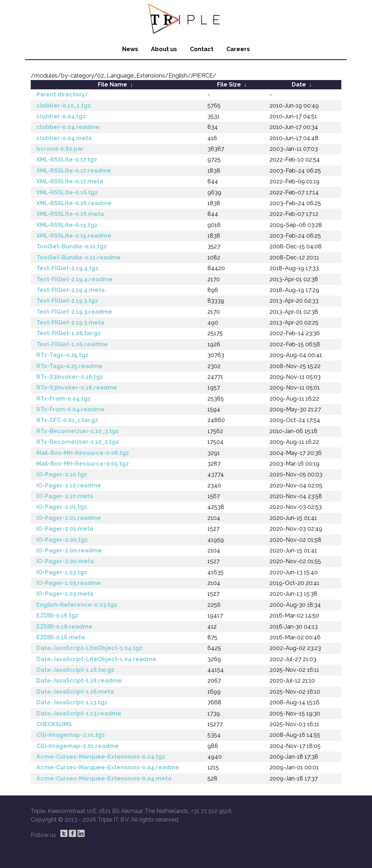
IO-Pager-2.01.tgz (62, 507)
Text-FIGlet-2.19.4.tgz (67, 268)
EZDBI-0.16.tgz (57, 616)
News (130, 49)
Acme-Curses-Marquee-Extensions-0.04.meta (104, 778)
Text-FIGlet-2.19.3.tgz (67, 301)
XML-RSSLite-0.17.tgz (67, 160)
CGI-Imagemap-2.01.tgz (71, 735)
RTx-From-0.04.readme (71, 409)
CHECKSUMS (54, 724)
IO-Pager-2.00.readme (69, 550)
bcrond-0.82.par (60, 149)
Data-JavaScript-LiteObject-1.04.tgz (89, 648)
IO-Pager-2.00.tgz (62, 540)
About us (164, 49)
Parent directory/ (62, 95)
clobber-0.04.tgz (61, 116)
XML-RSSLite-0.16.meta (70, 214)
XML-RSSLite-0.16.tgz (67, 192)
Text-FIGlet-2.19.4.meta (71, 290)
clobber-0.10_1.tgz (64, 106)
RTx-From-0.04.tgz (64, 399)
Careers (238, 49)
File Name (112, 85)
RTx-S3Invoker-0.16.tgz (70, 377)
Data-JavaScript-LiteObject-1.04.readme (96, 659)
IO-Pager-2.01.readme (69, 518)
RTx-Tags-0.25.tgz (62, 355)
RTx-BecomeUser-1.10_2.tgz (78, 442)
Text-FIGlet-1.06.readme (72, 344)
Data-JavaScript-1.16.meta (75, 692)
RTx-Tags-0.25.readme (69, 366)
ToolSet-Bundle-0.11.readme (79, 257)
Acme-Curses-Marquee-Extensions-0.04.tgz (101, 757)
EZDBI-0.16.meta (61, 637)
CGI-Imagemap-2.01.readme (78, 746)
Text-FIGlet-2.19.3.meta (70, 323)
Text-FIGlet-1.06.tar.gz (69, 333)
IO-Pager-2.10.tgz (62, 474)
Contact (202, 49)
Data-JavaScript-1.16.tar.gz (76, 670)
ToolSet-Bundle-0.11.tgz (72, 246)
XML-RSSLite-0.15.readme (74, 236)
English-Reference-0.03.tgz (77, 605)
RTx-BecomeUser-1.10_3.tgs (78, 431)
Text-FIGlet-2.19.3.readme (74, 312)
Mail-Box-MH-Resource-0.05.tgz (83, 464)
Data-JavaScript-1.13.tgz (72, 702)
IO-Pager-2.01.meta (65, 529)
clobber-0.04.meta (64, 138)
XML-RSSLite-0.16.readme (74, 203)
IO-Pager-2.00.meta (65, 561)
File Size (229, 85)
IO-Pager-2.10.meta (65, 496)
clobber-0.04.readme (68, 127)
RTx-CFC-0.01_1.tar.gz (67, 420)
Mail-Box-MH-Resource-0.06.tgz (83, 453)
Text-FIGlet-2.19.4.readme (74, 279)
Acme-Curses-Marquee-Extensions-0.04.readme (108, 767)
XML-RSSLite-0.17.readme (74, 171)
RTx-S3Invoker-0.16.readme (77, 388)
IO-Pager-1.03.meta (65, 594)
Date (299, 85)
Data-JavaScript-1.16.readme (79, 681)
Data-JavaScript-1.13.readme (79, 713)
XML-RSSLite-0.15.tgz (67, 225)
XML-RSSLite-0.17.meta (70, 181)
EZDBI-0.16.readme (64, 627)
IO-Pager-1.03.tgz (62, 572)
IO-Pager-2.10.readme (69, 485)
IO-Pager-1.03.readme (69, 583)
